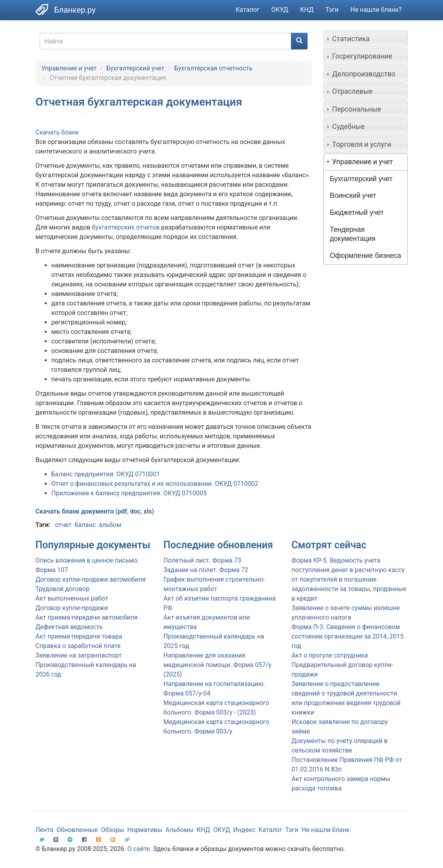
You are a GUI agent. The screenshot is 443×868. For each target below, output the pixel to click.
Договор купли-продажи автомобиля (91, 579)
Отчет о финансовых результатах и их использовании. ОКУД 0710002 (155, 484)
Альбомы (180, 830)
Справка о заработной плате (78, 646)
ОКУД (280, 10)
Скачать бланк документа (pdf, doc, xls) (95, 511)
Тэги (332, 10)
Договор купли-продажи (72, 608)
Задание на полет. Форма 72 (206, 570)
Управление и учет (69, 68)
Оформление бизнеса (365, 256)
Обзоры (113, 830)
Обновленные (77, 830)
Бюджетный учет (357, 212)
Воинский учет (353, 195)
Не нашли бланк (326, 830)
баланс (85, 525)
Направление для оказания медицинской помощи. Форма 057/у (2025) (218, 665)
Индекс (244, 830)
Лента (45, 830)
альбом (110, 525)
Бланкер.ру (75, 10)
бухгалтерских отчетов (126, 227)
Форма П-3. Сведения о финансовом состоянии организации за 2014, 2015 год (347, 636)
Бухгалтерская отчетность (213, 68)
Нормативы (144, 830)
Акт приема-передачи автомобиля (87, 617)
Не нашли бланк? (376, 10)
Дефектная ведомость (69, 627)
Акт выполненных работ (72, 598)
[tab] (366, 39)
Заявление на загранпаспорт (79, 655)
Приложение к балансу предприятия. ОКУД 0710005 (129, 493)
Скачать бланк (57, 132)
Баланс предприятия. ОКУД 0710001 (106, 474)
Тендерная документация (353, 234)
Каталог (247, 10)
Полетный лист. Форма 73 (202, 560)
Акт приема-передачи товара (79, 636)
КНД (307, 10)
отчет (63, 525)
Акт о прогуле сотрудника (330, 655)
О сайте (139, 849)
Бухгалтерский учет (136, 68)
